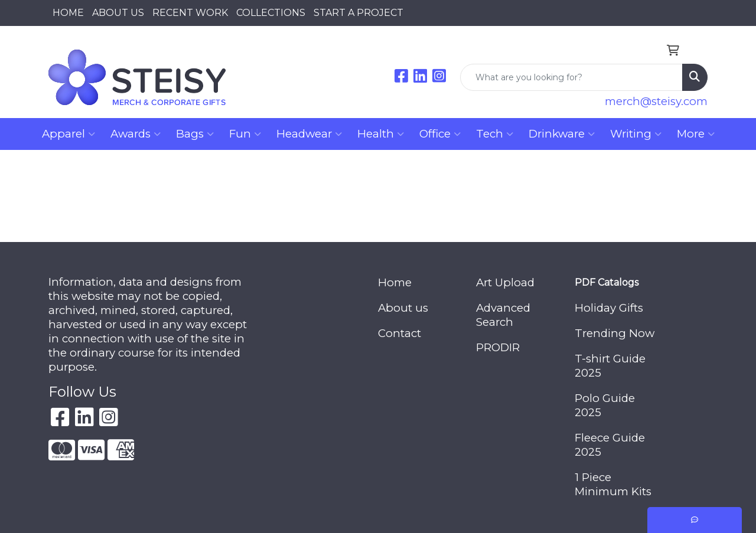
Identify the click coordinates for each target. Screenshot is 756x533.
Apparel (69, 134)
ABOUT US (118, 13)
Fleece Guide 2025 (610, 445)
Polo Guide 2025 (605, 405)
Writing (636, 134)
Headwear (309, 134)
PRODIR (498, 347)
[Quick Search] (571, 77)
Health (381, 134)
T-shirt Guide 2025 (610, 366)
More (696, 134)
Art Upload (505, 282)
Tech (495, 134)
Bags (195, 134)
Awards (136, 134)
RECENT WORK (190, 13)
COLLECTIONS (271, 13)
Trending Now (615, 333)
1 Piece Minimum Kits (613, 484)
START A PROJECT (359, 13)
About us (403, 308)
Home (395, 282)
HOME (68, 13)
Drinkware (562, 134)
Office (440, 134)
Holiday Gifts (609, 308)
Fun (245, 134)
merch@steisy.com (656, 101)
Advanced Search (503, 315)
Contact (400, 333)
